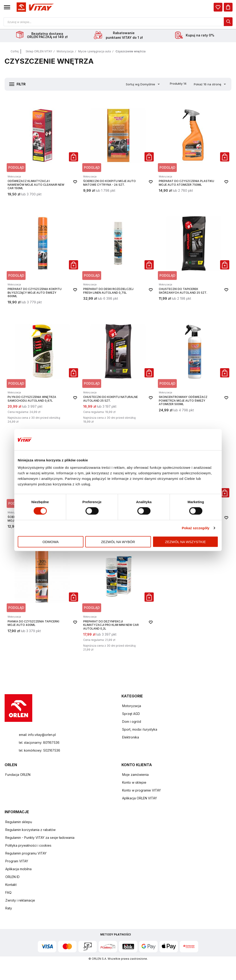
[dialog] (218, 7)
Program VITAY (17, 862)
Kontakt (11, 885)
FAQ (8, 893)
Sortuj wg (133, 85)
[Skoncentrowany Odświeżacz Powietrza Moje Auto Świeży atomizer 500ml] (194, 371)
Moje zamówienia (135, 775)
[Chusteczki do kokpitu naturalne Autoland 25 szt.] (118, 371)
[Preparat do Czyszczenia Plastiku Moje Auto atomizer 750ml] (194, 149)
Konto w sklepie (134, 783)
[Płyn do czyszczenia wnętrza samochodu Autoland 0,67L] (42, 371)
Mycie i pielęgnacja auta (94, 52)
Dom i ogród (132, 722)
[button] (7, 7)
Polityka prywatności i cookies (28, 846)
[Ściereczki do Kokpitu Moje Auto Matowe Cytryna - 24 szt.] (118, 149)
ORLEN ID (12, 877)
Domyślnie (148, 85)
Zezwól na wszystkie (185, 542)
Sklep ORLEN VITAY (39, 52)
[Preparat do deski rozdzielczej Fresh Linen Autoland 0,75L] (118, 257)
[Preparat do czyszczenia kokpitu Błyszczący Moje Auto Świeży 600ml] (42, 257)
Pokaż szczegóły (196, 528)
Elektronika (131, 738)
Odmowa (50, 542)
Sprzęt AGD (131, 714)
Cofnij (15, 52)
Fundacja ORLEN (18, 775)
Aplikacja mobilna (18, 870)
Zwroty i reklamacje (20, 901)
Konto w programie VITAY (142, 791)
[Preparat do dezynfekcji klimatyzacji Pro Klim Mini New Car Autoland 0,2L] (118, 597)
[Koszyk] (228, 7)
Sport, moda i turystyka (140, 730)
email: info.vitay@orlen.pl (38, 735)
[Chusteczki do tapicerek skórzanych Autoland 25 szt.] (194, 257)
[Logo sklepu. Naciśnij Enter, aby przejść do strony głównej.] (34, 7)
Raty (9, 909)
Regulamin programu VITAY (26, 854)
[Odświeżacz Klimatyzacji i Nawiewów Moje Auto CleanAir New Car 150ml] (42, 149)
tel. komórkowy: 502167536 (40, 751)
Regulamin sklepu (19, 823)
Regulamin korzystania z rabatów (30, 830)
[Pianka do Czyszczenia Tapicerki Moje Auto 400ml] (42, 597)
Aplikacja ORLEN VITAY (140, 799)
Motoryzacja (65, 52)
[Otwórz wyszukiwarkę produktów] (118, 22)
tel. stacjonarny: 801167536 (39, 743)
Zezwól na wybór (118, 542)
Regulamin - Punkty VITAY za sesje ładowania (40, 838)
